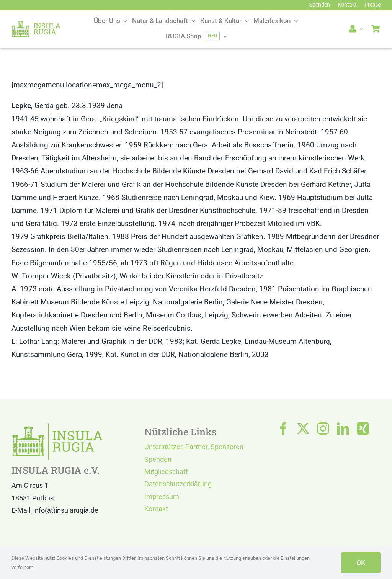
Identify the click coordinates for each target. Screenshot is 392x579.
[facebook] (283, 429)
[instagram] (323, 429)
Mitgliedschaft (166, 472)
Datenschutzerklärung (178, 484)
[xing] (363, 429)
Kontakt (156, 509)
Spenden (158, 459)
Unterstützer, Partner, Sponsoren (194, 447)
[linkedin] (343, 429)
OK (361, 563)
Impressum (162, 496)
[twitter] (303, 429)
